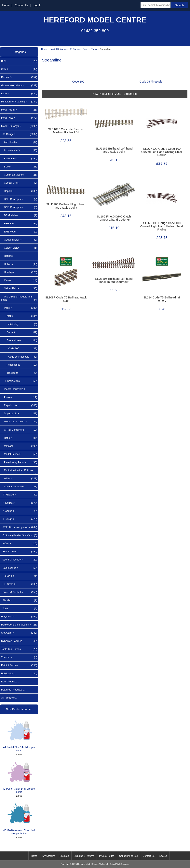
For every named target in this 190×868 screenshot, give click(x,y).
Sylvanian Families (19, 641)
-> (19, 126)
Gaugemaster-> (19, 240)
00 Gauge (75, 49)
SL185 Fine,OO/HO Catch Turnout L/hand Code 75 (114, 218)
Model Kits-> (19, 118)
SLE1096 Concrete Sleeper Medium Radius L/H (66, 131)
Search (163, 856)
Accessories (19, 365)
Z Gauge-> (19, 511)
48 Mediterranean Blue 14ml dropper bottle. (19, 819)
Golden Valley (19, 248)
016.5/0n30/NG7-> (19, 560)
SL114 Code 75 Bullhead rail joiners (162, 299)
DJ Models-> (19, 215)
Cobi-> (19, 69)
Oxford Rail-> (19, 288)
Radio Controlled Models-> (19, 625)
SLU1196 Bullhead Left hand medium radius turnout (114, 280)
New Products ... (10, 682)
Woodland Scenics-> (19, 422)
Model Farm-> (19, 110)
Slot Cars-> (19, 633)
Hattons (7, 256)
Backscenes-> (19, 568)
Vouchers (19, 657)
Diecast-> (19, 77)
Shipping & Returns (84, 856)
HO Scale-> (19, 584)
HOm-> (19, 544)
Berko (19, 167)
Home (6, 5)
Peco (85, 49)
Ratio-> (19, 438)
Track (94, 49)
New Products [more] (19, 709)
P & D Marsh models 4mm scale (19, 298)
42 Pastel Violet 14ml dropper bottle (19, 777)
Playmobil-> (19, 617)
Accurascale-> (19, 150)
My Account (48, 856)
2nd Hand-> (19, 142)
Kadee (19, 280)
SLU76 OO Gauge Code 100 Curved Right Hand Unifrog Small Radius (162, 226)
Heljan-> (19, 264)
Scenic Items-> (19, 552)
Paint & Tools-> (19, 665)
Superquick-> (19, 414)
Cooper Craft (19, 183)
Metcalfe (19, 446)
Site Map (64, 856)
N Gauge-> (19, 503)
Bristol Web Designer (120, 864)
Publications (19, 674)
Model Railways (58, 49)
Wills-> (19, 479)
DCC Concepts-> (19, 199)
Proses (19, 397)
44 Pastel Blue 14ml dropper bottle (19, 736)
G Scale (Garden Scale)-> (19, 535)
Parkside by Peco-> (19, 462)
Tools (19, 609)
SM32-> (19, 600)
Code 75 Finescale (19, 357)
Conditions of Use (129, 856)
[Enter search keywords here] (156, 5)
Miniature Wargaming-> (19, 102)
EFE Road (19, 232)
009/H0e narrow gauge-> (19, 527)
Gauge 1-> (19, 576)
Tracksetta (19, 373)
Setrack (19, 332)
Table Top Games (19, 649)
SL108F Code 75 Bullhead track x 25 (66, 299)
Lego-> (19, 94)
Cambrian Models (19, 175)
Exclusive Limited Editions (19, 472)
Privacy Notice (107, 856)
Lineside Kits (19, 381)
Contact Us (22, 5)
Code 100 (19, 349)
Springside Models (19, 487)
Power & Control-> (19, 592)
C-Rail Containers (19, 430)
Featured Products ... (13, 690)
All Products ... (9, 698)
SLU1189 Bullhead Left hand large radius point (114, 150)
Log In (38, 5)
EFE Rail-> (19, 224)
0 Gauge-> (19, 519)
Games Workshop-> (19, 85)
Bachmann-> (19, 159)
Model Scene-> (19, 454)
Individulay (19, 324)
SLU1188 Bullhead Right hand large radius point (66, 206)
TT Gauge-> (19, 495)
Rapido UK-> (19, 405)
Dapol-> (19, 191)
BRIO (19, 61)
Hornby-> (19, 272)
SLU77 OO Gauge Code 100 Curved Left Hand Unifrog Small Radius (162, 152)
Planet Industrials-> (13, 389)
